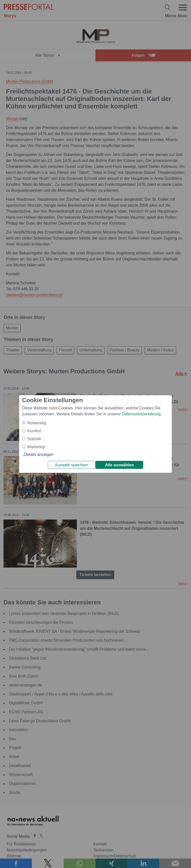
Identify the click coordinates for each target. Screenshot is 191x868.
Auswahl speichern (72, 465)
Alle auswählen (119, 465)
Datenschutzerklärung (141, 414)
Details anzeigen (39, 455)
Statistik (34, 439)
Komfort (34, 431)
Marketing (36, 447)
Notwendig (37, 423)
